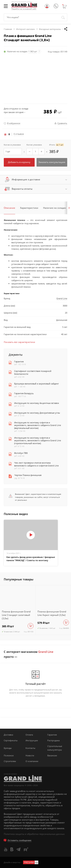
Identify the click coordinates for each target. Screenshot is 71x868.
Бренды (8, 748)
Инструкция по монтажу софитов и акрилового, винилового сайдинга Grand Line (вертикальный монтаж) (38, 425)
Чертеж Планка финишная (28, 475)
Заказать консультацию (52, 162)
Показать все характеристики (19, 342)
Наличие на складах (55, 208)
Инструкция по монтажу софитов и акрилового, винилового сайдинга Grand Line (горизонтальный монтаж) (38, 441)
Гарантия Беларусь (24, 393)
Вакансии (52, 755)
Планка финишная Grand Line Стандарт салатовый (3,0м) (16, 615)
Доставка (8, 735)
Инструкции (32, 740)
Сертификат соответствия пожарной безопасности (33, 373)
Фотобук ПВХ (21, 453)
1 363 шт (33, 51)
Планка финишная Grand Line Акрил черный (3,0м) (52, 613)
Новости (30, 755)
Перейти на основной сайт (24, 9)
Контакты (30, 748)
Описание (9, 208)
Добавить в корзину (19, 162)
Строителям (10, 761)
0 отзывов (19, 134)
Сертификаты (11, 740)
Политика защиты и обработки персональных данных (34, 834)
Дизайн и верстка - (21, 862)
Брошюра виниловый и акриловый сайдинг (37, 384)
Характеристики (29, 208)
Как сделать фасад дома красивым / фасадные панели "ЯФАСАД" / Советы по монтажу (31, 559)
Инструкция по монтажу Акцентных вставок (37, 403)
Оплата (29, 735)
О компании (32, 761)
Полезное (9, 755)
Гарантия (19, 362)
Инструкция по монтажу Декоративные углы (37, 413)
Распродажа (53, 740)
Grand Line (62, 298)
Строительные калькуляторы (55, 748)
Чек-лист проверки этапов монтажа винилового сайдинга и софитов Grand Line (36, 464)
